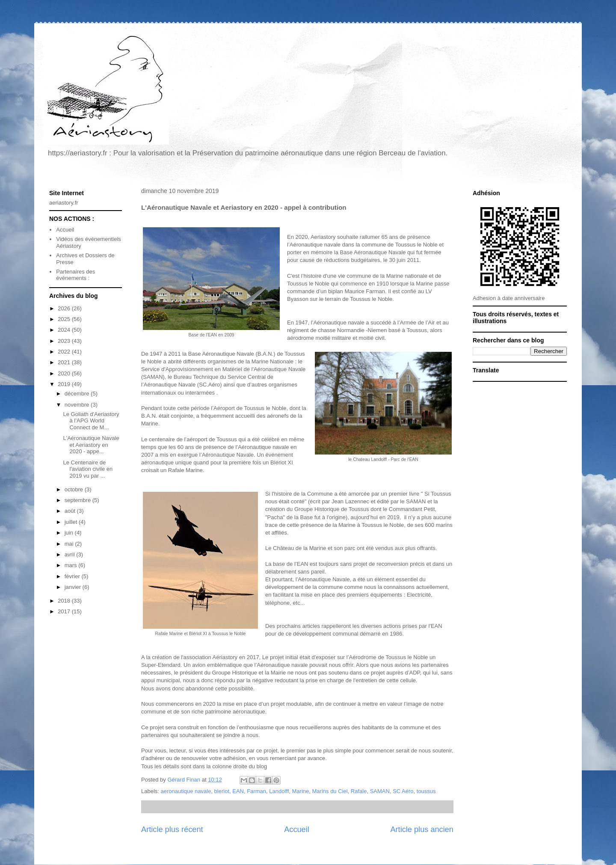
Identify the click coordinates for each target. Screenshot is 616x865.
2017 (65, 611)
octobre (75, 489)
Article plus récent (172, 829)
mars (72, 565)
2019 (65, 384)
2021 (65, 362)
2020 (65, 373)
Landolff (279, 791)
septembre (78, 500)
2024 (65, 330)
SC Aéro (403, 791)
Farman (256, 791)
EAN (238, 791)
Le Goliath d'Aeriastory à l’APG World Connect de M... (91, 421)
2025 (65, 319)
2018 (65, 601)
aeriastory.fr (64, 203)
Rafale (359, 791)
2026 (65, 308)
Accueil (297, 829)
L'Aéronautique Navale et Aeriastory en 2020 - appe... (91, 445)
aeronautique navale (186, 791)
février (73, 576)
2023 (65, 341)
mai (70, 544)
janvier (74, 587)
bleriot (222, 791)
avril (70, 554)
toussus (426, 791)
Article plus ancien (422, 829)
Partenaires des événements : (76, 275)
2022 (65, 352)
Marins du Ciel (330, 791)
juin (70, 533)
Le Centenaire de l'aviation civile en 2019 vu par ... (88, 469)
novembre (78, 405)
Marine (301, 791)
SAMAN (380, 791)
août (71, 511)
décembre (78, 394)
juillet (72, 522)
